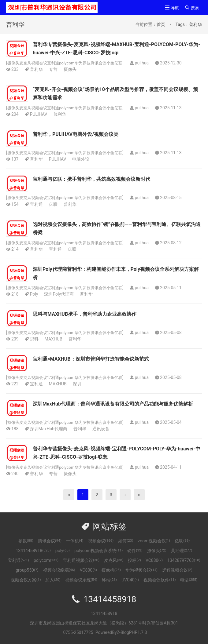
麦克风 (114, 560)
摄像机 (111, 570)
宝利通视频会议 (81, 560)
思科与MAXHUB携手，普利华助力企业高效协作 (85, 314)
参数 (26, 540)
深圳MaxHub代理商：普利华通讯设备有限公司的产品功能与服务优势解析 (113, 404)
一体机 (75, 540)
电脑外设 (81, 159)
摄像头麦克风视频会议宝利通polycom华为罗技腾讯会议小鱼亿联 (69, 63)
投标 (134, 560)
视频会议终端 (59, 570)
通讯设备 (101, 428)
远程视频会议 (177, 570)
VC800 (88, 570)
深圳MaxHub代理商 (49, 428)
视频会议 (101, 540)
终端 (109, 580)
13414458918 (33, 550)
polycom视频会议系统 (99, 550)
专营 (53, 69)
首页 (161, 24)
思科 (34, 339)
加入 (53, 580)
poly (63, 550)
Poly (34, 294)
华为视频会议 (141, 570)
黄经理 (182, 550)
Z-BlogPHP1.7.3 (132, 632)
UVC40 (130, 580)
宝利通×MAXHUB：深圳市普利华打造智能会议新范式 (91, 359)
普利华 (36, 69)
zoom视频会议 (154, 540)
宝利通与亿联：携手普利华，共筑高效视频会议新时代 (91, 179)
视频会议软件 (160, 580)
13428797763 (184, 560)
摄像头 (70, 69)
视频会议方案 (26, 580)
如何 (126, 540)
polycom (46, 560)
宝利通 (36, 204)
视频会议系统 (81, 580)
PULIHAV (39, 114)
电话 (189, 580)
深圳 (77, 384)
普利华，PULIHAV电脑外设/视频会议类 (76, 134)
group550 (27, 570)
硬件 (135, 550)
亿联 (53, 204)
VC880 (154, 560)
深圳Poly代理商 (59, 294)
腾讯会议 (50, 540)
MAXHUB (54, 339)
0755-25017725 (78, 632)
